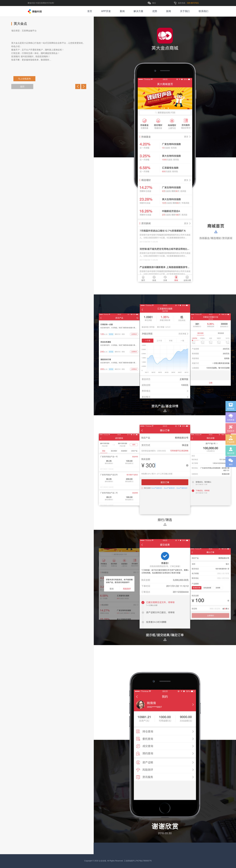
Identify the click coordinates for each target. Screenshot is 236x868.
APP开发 (106, 11)
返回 (22, 86)
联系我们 (203, 11)
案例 (122, 11)
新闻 (169, 11)
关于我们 (185, 11)
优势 (155, 11)
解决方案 (138, 11)
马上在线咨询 (25, 79)
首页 (90, 11)
